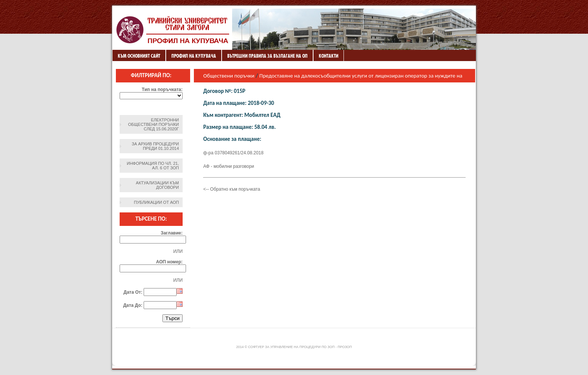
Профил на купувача (194, 56)
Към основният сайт (139, 56)
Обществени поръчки (229, 76)
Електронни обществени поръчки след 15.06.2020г (154, 124)
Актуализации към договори (157, 185)
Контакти (328, 56)
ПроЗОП (345, 347)
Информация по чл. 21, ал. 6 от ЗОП (153, 166)
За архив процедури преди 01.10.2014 (155, 146)
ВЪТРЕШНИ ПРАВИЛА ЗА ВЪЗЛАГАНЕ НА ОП (267, 56)
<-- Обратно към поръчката (232, 189)
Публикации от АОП (156, 202)
